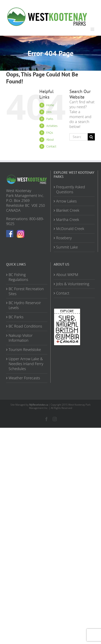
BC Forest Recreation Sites (26, 291)
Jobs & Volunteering (73, 284)
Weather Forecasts (24, 378)
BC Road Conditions (25, 326)
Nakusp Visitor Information (21, 338)
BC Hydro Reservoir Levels (25, 305)
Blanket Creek (68, 210)
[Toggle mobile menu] (93, 29)
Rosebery (64, 238)
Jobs (49, 112)
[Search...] (79, 137)
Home (50, 105)
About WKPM (67, 275)
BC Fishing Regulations (18, 277)
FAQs (50, 133)
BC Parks (16, 317)
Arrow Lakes (66, 201)
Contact (51, 146)
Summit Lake (67, 247)
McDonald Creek (70, 229)
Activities (52, 126)
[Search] (91, 137)
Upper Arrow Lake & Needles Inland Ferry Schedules (26, 364)
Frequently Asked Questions (71, 189)
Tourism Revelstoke (25, 350)
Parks (50, 119)
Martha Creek (68, 220)
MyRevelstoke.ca (39, 405)
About (50, 140)
